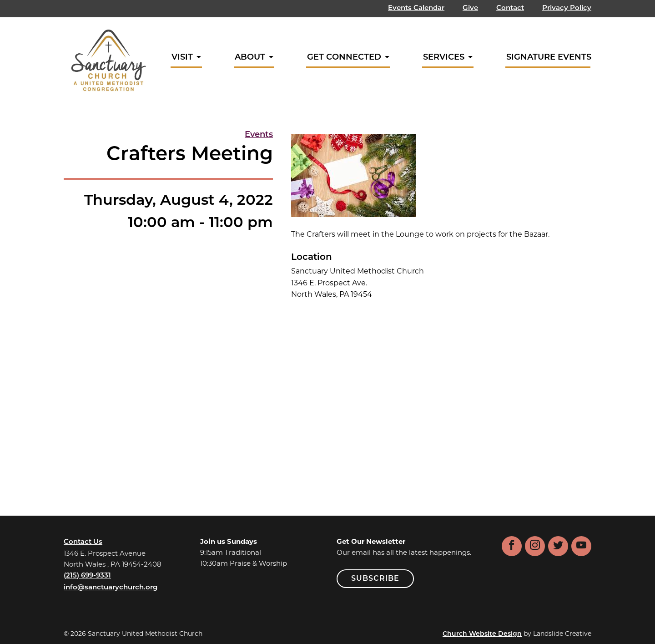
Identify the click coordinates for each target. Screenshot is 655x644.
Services (444, 58)
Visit (182, 58)
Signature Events (549, 58)
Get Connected (344, 58)
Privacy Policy (567, 8)
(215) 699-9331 (87, 576)
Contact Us (83, 542)
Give (470, 8)
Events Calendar (416, 8)
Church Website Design (482, 634)
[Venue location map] (441, 391)
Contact (510, 8)
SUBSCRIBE (375, 579)
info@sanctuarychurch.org (111, 588)
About (250, 58)
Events (259, 135)
